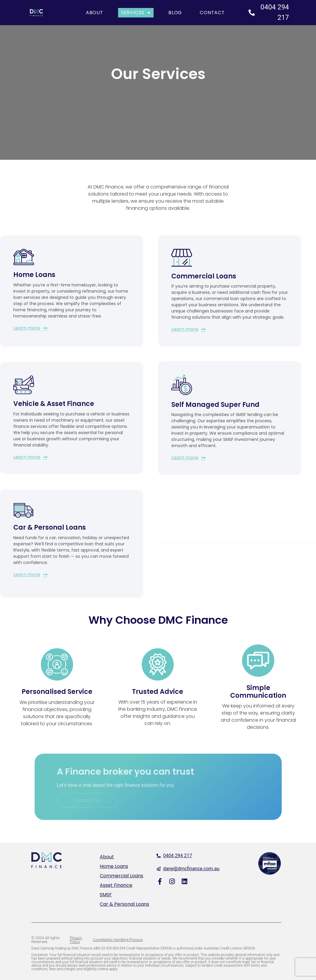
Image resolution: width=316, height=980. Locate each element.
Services (136, 13)
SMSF (106, 895)
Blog (175, 13)
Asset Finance (116, 885)
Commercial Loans (121, 876)
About (95, 13)
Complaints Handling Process (118, 940)
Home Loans (114, 866)
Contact (212, 13)
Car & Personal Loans (124, 904)
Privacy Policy (76, 940)
